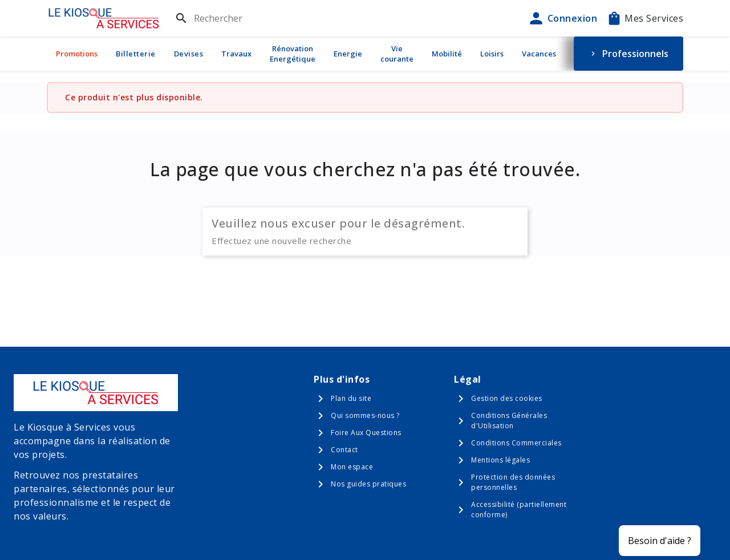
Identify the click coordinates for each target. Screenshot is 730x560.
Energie (348, 54)
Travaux (236, 54)
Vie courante (397, 54)
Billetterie (136, 54)
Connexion (562, 18)
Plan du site (351, 398)
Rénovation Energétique (293, 54)
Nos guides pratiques (368, 484)
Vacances (539, 54)
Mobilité (447, 54)
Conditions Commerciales (516, 443)
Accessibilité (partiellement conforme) (519, 510)
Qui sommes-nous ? (365, 415)
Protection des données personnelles (513, 482)
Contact (344, 450)
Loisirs (492, 54)
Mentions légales (500, 460)
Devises (189, 54)
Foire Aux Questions (366, 433)
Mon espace (352, 467)
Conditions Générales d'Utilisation (509, 421)
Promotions (77, 54)
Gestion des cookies (507, 398)
